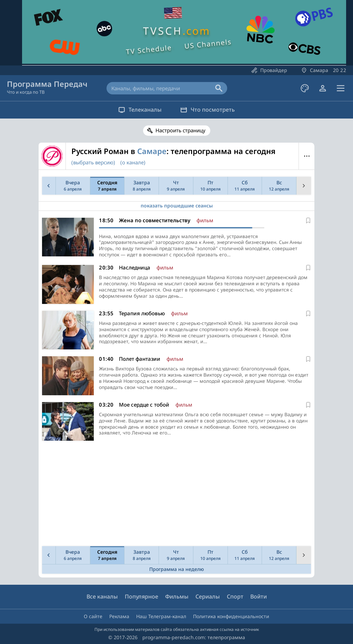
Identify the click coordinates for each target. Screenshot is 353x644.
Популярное (142, 596)
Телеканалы (139, 110)
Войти (259, 596)
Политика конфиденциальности (231, 616)
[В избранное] (308, 221)
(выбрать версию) (93, 162)
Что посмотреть (209, 110)
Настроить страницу (180, 130)
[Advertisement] (175, 495)
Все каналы (102, 596)
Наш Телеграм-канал (161, 616)
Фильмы (177, 596)
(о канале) (133, 162)
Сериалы (208, 596)
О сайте (93, 616)
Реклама (119, 616)
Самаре (152, 151)
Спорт (235, 596)
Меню (307, 156)
